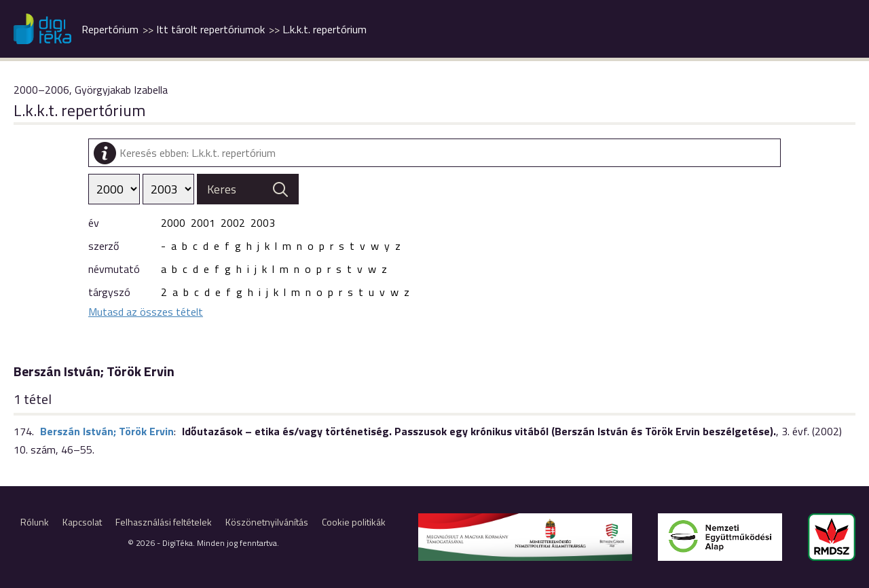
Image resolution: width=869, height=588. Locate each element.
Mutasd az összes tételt (146, 312)
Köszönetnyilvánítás (267, 522)
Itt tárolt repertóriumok (210, 29)
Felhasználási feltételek (164, 522)
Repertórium (110, 29)
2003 (263, 223)
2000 (173, 223)
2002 (233, 223)
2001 (203, 223)
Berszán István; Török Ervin (107, 431)
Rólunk (35, 522)
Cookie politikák (354, 522)
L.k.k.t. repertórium (325, 29)
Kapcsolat (82, 522)
